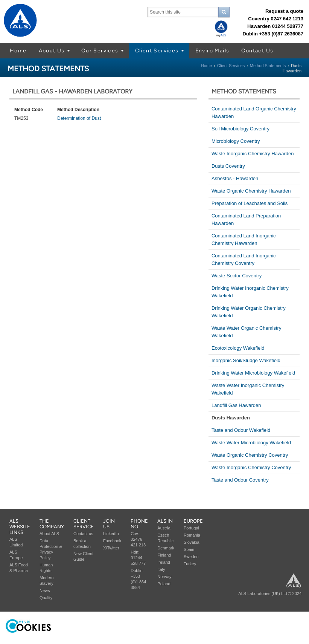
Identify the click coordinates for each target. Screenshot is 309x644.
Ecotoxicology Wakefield (238, 348)
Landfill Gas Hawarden (236, 405)
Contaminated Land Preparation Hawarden (246, 220)
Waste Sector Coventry (237, 276)
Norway (164, 577)
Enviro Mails (212, 51)
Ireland (164, 562)
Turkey (190, 564)
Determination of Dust (79, 118)
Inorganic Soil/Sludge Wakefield (246, 360)
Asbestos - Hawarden (235, 178)
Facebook (112, 541)
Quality (46, 598)
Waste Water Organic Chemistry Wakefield (246, 332)
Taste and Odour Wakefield (241, 430)
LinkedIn (111, 534)
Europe (193, 521)
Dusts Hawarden (231, 418)
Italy (161, 569)
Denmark (166, 548)
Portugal (191, 528)
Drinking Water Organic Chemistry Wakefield (249, 312)
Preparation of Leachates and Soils (250, 203)
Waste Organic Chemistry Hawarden (251, 191)
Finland (164, 555)
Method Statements (268, 66)
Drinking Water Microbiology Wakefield (253, 373)
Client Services (157, 51)
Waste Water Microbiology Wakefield (251, 443)
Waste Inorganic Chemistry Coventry (251, 467)
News (45, 590)
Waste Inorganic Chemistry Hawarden (253, 154)
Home (18, 51)
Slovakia (192, 542)
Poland (164, 584)
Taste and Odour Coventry (240, 480)
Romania (192, 535)
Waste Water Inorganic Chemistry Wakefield (248, 389)
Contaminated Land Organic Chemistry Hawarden (254, 112)
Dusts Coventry (228, 166)
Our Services (100, 51)
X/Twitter (111, 548)
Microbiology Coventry (236, 141)
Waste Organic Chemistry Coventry (250, 455)
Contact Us (257, 51)
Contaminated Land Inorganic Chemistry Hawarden (244, 239)
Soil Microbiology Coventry (241, 129)
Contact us (83, 534)
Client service (84, 524)
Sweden (191, 557)
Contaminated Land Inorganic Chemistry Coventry (244, 259)
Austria (164, 528)
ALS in (165, 521)
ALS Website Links (20, 527)
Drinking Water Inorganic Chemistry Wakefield (250, 292)
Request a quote (284, 11)
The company (52, 524)
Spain (189, 549)
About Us (52, 51)
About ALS (49, 534)
